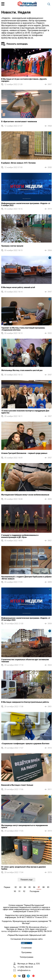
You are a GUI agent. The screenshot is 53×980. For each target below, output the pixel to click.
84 (25, 887)
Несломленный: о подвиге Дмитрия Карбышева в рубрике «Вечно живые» (26, 578)
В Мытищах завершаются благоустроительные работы (25, 702)
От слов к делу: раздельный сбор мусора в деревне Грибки (24, 868)
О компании (26, 948)
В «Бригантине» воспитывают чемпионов (19, 122)
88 (44, 887)
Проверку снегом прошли (12, 246)
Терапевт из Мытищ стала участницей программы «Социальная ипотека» (23, 329)
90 (15, 891)
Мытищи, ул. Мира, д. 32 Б (29, 964)
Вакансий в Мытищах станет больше (17, 785)
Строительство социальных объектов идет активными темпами (25, 661)
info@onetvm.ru (14, 931)
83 (20, 887)
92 (24, 891)
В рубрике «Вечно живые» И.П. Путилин (18, 163)
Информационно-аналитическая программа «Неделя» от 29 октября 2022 (26, 619)
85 (30, 887)
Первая (7, 887)
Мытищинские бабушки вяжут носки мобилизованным (25, 495)
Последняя (34, 891)
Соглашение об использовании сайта (26, 939)
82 (16, 887)
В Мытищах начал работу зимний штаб (18, 287)
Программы (26, 952)
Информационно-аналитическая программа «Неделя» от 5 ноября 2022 (26, 204)
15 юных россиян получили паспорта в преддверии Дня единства (25, 412)
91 (20, 891)
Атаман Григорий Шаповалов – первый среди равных (24, 453)
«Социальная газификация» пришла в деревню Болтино (25, 744)
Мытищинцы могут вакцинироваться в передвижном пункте (25, 826)
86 (34, 887)
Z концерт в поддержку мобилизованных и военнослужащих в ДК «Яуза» (20, 536)
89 (48, 887)
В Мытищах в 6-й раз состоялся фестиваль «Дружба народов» (24, 80)
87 (39, 887)
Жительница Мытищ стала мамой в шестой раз (22, 370)
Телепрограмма (26, 957)
